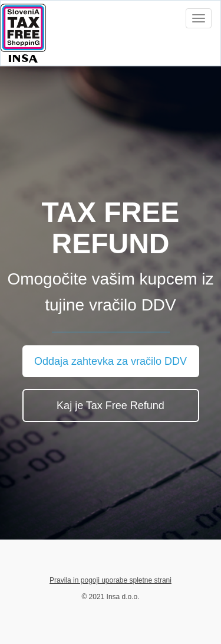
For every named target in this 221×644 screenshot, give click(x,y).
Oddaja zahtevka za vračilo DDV (111, 361)
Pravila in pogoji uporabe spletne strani (111, 580)
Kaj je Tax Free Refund (111, 406)
